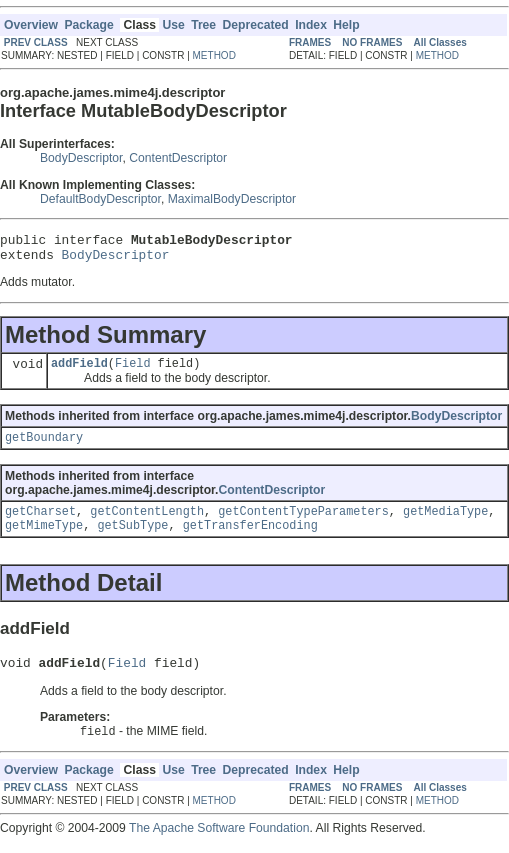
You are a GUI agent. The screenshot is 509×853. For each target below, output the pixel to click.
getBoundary (44, 447)
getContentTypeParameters (303, 523)
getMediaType (445, 523)
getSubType (132, 539)
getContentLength (147, 523)
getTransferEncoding (250, 539)
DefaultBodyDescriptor (100, 199)
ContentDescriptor (178, 158)
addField (79, 371)
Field (133, 371)
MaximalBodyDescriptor (232, 199)
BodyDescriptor (81, 158)
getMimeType (44, 539)
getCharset (40, 523)
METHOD (214, 55)
